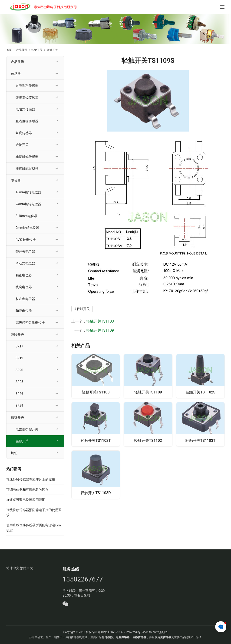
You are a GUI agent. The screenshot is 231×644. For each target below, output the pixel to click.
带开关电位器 (25, 251)
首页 (9, 50)
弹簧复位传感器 (27, 97)
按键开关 (17, 417)
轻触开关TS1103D (96, 493)
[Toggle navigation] (222, 7)
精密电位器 (24, 275)
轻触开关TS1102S (200, 392)
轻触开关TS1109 (100, 330)
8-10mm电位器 (26, 216)
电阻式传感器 (25, 109)
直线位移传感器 (27, 121)
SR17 (19, 346)
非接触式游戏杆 (27, 168)
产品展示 (17, 62)
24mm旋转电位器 (28, 204)
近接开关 (22, 145)
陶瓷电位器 (24, 311)
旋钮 (14, 453)
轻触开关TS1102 (148, 440)
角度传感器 (24, 133)
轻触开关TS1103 (100, 321)
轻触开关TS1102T (96, 440)
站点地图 (162, 632)
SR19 (19, 358)
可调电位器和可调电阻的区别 (27, 490)
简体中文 (13, 568)
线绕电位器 (24, 287)
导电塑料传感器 (27, 86)
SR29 (19, 406)
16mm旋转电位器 (28, 192)
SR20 (19, 370)
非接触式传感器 (27, 157)
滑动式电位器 (25, 263)
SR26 (19, 394)
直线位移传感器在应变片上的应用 (31, 479)
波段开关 (17, 334)
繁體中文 (26, 568)
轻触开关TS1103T (200, 440)
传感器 (16, 74)
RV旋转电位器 (26, 240)
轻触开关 (83, 309)
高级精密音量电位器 (30, 323)
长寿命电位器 (25, 299)
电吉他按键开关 (27, 429)
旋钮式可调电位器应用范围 (26, 500)
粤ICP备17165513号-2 (111, 632)
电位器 (16, 180)
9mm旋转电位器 (27, 228)
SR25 (19, 382)
